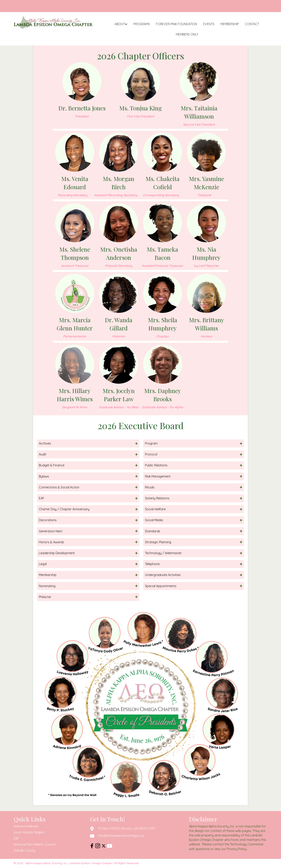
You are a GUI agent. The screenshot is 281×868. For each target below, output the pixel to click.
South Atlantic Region (29, 832)
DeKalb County (24, 850)
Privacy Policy (237, 849)
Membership (230, 24)
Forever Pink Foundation (177, 24)
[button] (126, 24)
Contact (252, 24)
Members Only (187, 34)
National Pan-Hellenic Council (35, 844)
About (120, 24)
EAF (16, 838)
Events (209, 24)
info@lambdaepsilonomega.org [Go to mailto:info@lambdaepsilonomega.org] (121, 836)
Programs (142, 24)
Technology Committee (247, 844)
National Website (26, 826)
